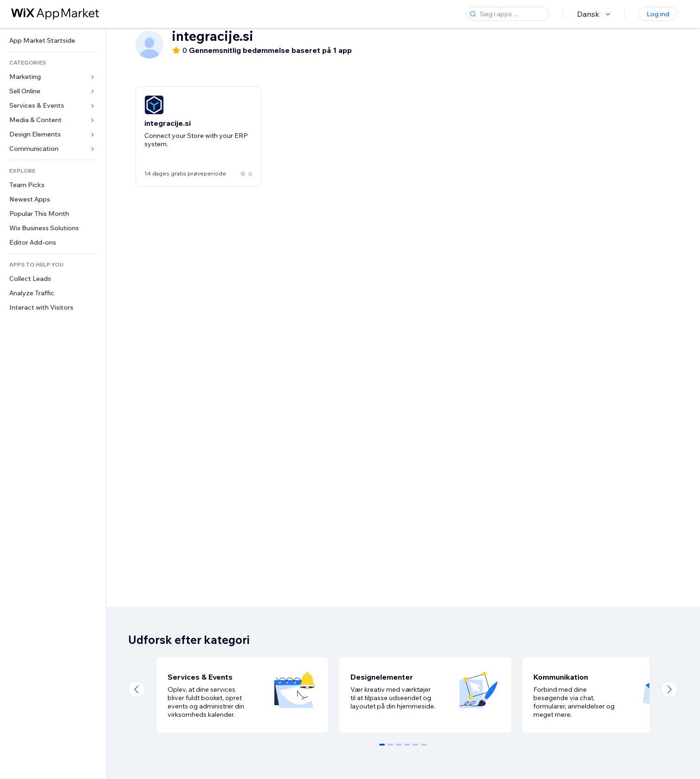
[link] (53, 41)
